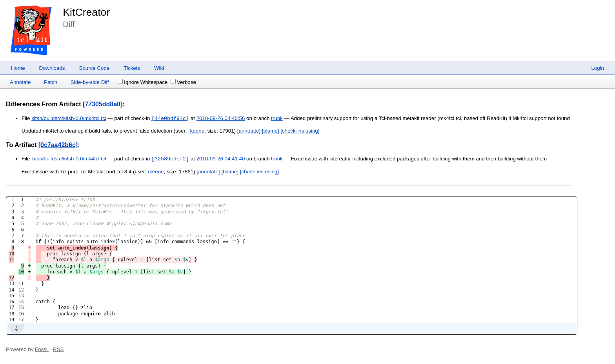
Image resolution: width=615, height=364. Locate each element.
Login (598, 68)
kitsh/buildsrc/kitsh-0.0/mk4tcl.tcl (69, 119)
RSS (58, 349)
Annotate (20, 82)
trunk (277, 119)
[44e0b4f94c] (170, 118)
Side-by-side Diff (90, 82)
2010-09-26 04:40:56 (221, 119)
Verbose (183, 82)
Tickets (132, 68)
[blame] (271, 131)
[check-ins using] (300, 131)
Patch (51, 82)
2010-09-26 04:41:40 (221, 159)
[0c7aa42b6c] (58, 145)
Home (18, 68)
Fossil (42, 349)
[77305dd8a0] (103, 104)
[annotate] (249, 131)
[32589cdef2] (170, 159)
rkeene (196, 131)
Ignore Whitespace (143, 82)
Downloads (52, 68)
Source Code (95, 68)
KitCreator (86, 12)
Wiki (159, 68)
